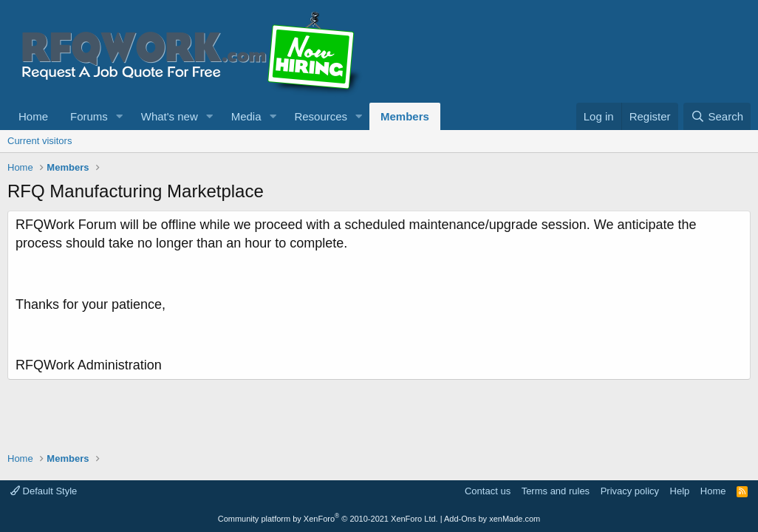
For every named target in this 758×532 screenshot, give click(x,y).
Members (405, 116)
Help (680, 491)
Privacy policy (630, 491)
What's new (170, 116)
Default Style (44, 491)
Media (246, 116)
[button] (120, 116)
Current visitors (40, 141)
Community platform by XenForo (328, 519)
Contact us (488, 491)
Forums (89, 116)
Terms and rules (556, 491)
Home (33, 116)
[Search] (717, 116)
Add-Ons (460, 519)
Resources (321, 116)
